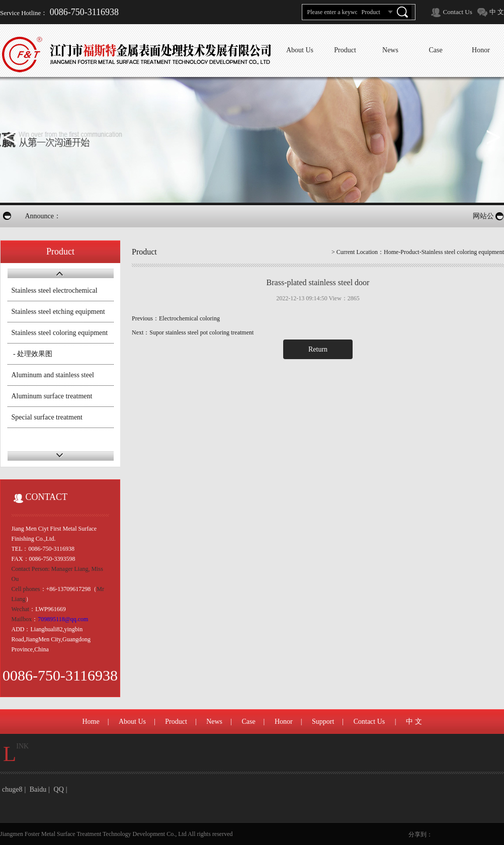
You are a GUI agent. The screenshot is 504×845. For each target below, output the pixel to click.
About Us (132, 722)
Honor (284, 722)
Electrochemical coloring (189, 318)
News (214, 722)
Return (318, 349)
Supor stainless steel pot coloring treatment (201, 332)
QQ (59, 789)
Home (391, 252)
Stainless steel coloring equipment (60, 333)
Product (176, 722)
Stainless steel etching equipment (58, 312)
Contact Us (458, 12)
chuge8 (12, 789)
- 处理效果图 (32, 354)
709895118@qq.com (63, 619)
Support (323, 722)
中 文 (497, 12)
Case (248, 722)
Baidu (38, 789)
